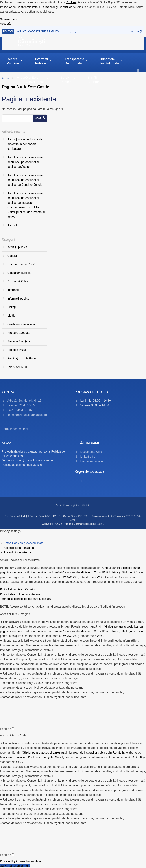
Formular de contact (15, 429)
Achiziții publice (17, 247)
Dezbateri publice (92, 461)
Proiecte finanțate (19, 341)
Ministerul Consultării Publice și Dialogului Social (112, 572)
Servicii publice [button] (68, 80)
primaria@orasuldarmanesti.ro (27, 415)
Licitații (12, 307)
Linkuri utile (88, 456)
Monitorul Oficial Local (37, 80)
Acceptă (5, 24)
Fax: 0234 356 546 (20, 410)
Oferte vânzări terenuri (22, 324)
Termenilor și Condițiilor (57, 7)
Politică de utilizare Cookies (18, 589)
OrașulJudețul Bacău (32, 41)
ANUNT (12, 225)
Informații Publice (44, 61)
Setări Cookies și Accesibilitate (73, 505)
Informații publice (18, 299)
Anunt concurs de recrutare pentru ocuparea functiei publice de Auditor (25, 162)
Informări (13, 290)
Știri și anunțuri (17, 367)
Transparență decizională (76, 61)
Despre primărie (14, 61)
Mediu (11, 316)
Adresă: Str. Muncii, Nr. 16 (24, 401)
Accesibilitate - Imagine (19, 548)
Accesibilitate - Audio (17, 552)
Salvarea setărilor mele (15, 866)
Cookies (71, 2)
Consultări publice (19, 273)
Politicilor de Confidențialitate (19, 7)
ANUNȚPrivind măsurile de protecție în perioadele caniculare (25, 144)
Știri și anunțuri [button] (95, 80)
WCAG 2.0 (70, 577)
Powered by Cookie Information (20, 861)
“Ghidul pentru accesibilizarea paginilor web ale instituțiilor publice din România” (74, 753)
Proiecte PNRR (17, 350)
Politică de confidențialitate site (22, 465)
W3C (100, 577)
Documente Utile (91, 452)
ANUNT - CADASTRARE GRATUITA (38, 31)
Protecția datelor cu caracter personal (26, 452)
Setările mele (9, 19)
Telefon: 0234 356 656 (22, 405)
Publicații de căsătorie (22, 358)
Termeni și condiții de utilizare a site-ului (28, 460)
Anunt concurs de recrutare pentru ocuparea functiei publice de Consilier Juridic (25, 180)
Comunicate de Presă (21, 264)
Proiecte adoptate (19, 333)
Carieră (12, 256)
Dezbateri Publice (19, 281)
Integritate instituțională (111, 61)
